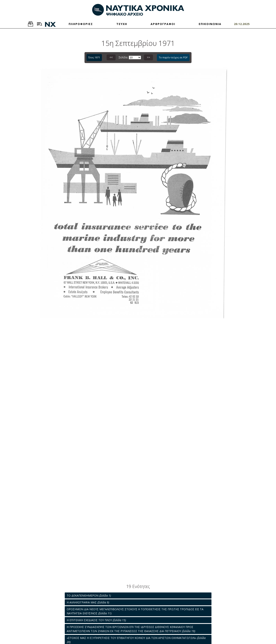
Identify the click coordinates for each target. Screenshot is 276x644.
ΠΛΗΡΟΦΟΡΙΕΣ (81, 24)
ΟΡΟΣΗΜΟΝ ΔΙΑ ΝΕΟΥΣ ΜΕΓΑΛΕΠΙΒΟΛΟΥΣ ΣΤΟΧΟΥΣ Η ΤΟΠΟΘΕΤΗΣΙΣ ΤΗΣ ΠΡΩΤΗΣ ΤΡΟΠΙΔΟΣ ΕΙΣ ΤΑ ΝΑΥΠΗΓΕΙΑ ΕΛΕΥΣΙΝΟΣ (135, 611)
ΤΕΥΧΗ (122, 24)
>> (148, 57)
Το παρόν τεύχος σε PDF (173, 57)
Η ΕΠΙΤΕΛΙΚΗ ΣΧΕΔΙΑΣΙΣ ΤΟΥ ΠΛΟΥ (96, 620)
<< (111, 57)
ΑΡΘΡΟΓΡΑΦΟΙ (163, 24)
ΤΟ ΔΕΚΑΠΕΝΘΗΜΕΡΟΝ (89, 595)
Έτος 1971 (94, 57)
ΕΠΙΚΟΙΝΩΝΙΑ (210, 24)
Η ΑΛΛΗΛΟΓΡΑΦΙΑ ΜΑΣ (88, 602)
